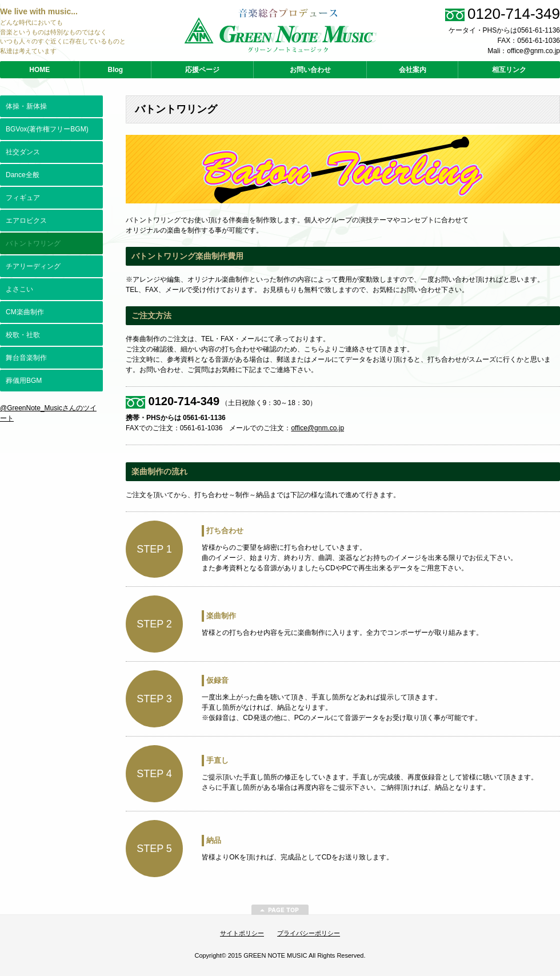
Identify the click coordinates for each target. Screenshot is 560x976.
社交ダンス (23, 152)
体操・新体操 (26, 106)
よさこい (19, 289)
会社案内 (413, 70)
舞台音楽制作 (26, 358)
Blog (115, 70)
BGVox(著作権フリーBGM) (47, 129)
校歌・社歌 (23, 335)
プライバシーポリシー (309, 933)
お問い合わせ (310, 70)
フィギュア (23, 198)
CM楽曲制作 (25, 312)
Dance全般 (23, 175)
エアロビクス (26, 221)
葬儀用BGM (24, 381)
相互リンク (509, 70)
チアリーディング (33, 266)
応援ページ (202, 70)
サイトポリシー (242, 933)
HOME (39, 70)
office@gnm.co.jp (317, 428)
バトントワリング (33, 243)
